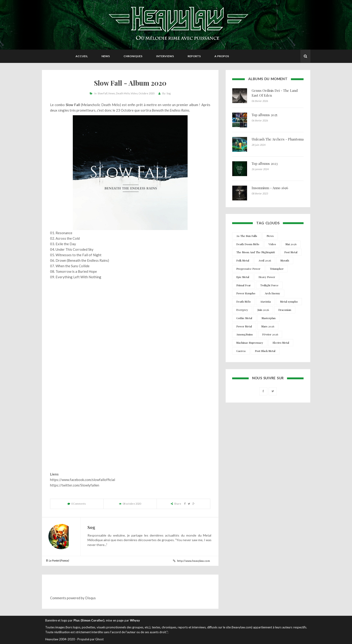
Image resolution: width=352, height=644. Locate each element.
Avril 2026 (265, 260)
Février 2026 (270, 334)
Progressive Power (248, 269)
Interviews (165, 56)
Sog (169, 93)
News (106, 56)
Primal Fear (244, 285)
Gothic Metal (244, 318)
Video (134, 93)
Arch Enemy (272, 293)
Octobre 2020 (146, 93)
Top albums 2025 (265, 115)
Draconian (285, 310)
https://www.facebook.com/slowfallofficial (83, 480)
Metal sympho (289, 301)
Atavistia (265, 301)
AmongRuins (245, 334)
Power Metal (244, 326)
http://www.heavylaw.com (193, 561)
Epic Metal (243, 277)
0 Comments (79, 504)
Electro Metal (281, 343)
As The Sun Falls (247, 236)
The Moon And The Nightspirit (256, 252)
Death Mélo (123, 93)
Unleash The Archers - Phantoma (278, 139)
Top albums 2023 (265, 163)
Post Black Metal (265, 351)
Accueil (82, 56)
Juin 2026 (263, 310)
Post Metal (291, 252)
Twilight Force (269, 285)
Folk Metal (243, 260)
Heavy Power (267, 277)
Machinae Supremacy (250, 343)
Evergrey (242, 310)
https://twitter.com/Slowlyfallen (75, 485)
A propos (222, 56)
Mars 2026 (268, 326)
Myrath (285, 260)
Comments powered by (73, 598)
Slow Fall (103, 93)
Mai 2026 (291, 244)
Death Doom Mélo (248, 244)
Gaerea (241, 351)
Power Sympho (246, 293)
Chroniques (133, 56)
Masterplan (269, 318)
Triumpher (277, 269)
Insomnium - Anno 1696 (270, 188)
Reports (194, 56)
